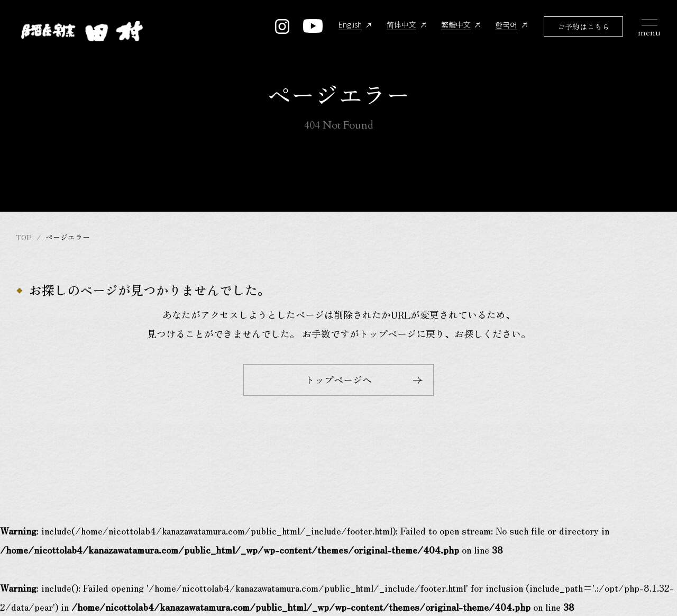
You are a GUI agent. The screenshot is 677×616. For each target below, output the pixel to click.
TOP (24, 237)
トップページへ (364, 379)
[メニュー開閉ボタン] (651, 32)
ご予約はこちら (583, 27)
